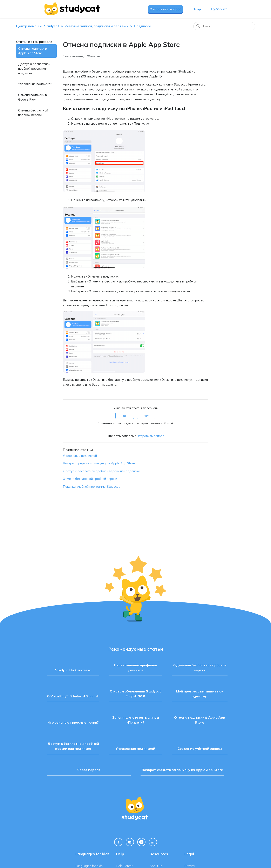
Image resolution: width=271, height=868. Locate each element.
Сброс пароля (89, 770)
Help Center (124, 866)
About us (156, 866)
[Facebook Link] (118, 842)
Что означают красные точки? (73, 722)
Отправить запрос (165, 9)
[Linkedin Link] (153, 842)
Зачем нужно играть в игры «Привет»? (135, 720)
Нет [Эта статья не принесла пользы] (146, 416)
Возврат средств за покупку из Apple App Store (99, 463)
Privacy (190, 866)
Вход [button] (197, 9)
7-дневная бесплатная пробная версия (200, 668)
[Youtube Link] (141, 842)
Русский (219, 9)
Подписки (142, 26)
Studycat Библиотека (73, 670)
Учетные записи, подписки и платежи (97, 26)
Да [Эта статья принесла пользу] (125, 416)
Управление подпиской (35, 84)
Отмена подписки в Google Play (32, 97)
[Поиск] (224, 26)
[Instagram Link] (130, 842)
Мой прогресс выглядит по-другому (199, 694)
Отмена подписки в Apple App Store (32, 51)
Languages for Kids (89, 866)
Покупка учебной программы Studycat (91, 487)
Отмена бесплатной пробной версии (33, 113)
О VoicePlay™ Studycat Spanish (73, 696)
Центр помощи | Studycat (38, 26)
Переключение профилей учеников (135, 668)
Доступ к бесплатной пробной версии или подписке (34, 69)
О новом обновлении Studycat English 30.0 (135, 694)
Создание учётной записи (200, 749)
